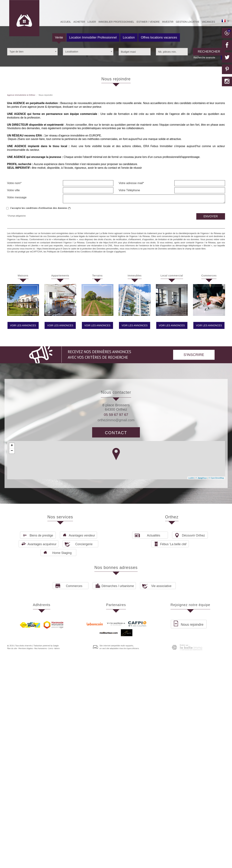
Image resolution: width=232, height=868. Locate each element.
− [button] (12, 451)
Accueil (66, 22)
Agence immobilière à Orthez (21, 95)
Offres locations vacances (159, 37)
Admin (57, 648)
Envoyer (211, 216)
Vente (59, 37)
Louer (92, 22)
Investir (168, 22)
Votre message (17, 197)
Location (129, 37)
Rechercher (209, 52)
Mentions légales (26, 648)
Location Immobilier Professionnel (93, 37)
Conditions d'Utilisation (92, 252)
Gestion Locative (188, 22)
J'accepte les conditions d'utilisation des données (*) (40, 208)
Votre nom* (14, 183)
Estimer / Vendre (148, 22)
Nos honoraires (41, 648)
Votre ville (13, 190)
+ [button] (12, 446)
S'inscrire (194, 355)
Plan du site (12, 648)
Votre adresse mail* (131, 183)
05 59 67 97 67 (116, 415)
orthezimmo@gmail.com (116, 420)
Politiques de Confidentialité (60, 252)
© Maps (201, 478)
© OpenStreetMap (216, 478)
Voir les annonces (23, 325)
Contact (116, 433)
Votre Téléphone (129, 190)
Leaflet (191, 478)
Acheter (79, 22)
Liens (51, 648)
